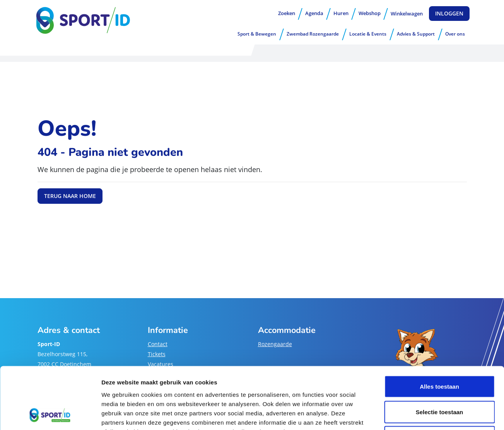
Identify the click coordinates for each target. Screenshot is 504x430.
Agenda (314, 13)
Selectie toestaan (440, 354)
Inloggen (449, 13)
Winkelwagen (407, 14)
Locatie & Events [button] (368, 34)
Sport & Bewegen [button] (257, 34)
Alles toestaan (439, 328)
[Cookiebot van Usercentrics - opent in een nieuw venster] (50, 415)
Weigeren (439, 379)
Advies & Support (416, 34)
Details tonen (418, 415)
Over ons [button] (455, 34)
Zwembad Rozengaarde (313, 34)
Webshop (370, 13)
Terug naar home (70, 196)
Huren (341, 13)
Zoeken (287, 13)
